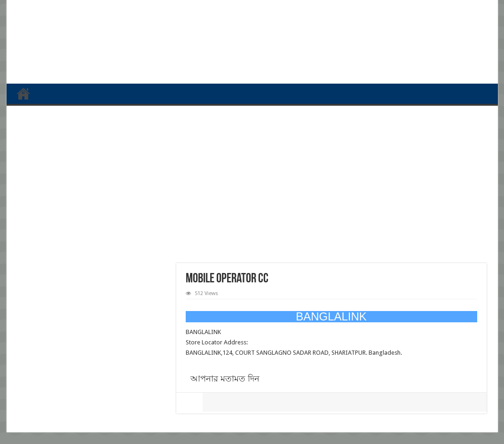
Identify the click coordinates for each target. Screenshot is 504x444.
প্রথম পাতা (24, 93)
